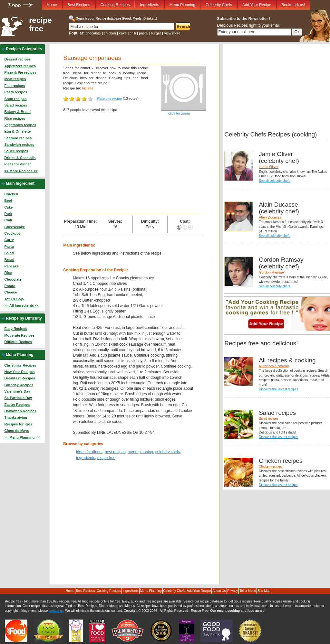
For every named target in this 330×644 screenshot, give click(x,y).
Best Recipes (79, 5)
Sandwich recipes (19, 145)
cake (123, 33)
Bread (9, 260)
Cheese (10, 292)
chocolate (93, 33)
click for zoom (179, 113)
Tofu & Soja (14, 299)
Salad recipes (16, 105)
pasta (143, 33)
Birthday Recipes (19, 385)
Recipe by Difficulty (24, 318)
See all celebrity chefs (274, 181)
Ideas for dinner (18, 164)
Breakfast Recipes (19, 378)
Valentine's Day (17, 391)
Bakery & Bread (17, 112)
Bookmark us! (293, 5)
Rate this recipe (110, 98)
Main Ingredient (20, 183)
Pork (8, 214)
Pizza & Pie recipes (20, 72)
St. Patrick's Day (18, 398)
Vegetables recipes (20, 125)
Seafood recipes (18, 138)
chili (133, 33)
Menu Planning (182, 5)
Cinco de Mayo (17, 431)
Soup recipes (15, 99)
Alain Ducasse (270, 217)
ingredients (86, 458)
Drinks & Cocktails (20, 158)
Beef (8, 201)
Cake (8, 207)
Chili (8, 220)
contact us (56, 611)
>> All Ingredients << (22, 305)
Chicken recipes (270, 467)
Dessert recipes (17, 59)
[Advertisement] (133, 165)
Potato (10, 286)
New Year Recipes (19, 372)
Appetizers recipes (20, 66)
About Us (219, 591)
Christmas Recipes (20, 365)
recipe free (40, 24)
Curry (9, 240)
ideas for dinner (89, 452)
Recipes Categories (24, 49)
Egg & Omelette (17, 131)
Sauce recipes (16, 151)
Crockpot (12, 233)
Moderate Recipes (19, 335)
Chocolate (13, 279)
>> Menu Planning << (22, 437)
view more (172, 33)
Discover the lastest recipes (278, 389)
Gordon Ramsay (272, 272)
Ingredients (149, 5)
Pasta (9, 247)
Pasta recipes (16, 92)
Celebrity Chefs (219, 5)
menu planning (140, 452)
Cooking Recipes (115, 5)
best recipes (115, 452)
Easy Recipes (16, 329)
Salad (9, 253)
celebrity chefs (168, 452)
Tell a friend (248, 591)
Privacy (233, 591)
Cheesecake (15, 227)
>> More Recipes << (21, 171)
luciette (88, 88)
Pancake (11, 266)
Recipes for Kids (18, 424)
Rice (8, 273)
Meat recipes (15, 79)
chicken (110, 33)
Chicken (11, 194)
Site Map (264, 591)
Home (52, 5)
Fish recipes (15, 86)
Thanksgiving (16, 417)
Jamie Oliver (269, 167)
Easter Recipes (17, 405)
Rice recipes (15, 118)
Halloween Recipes (20, 411)
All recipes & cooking (274, 366)
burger (156, 33)
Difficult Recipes (18, 342)
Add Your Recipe (257, 5)
